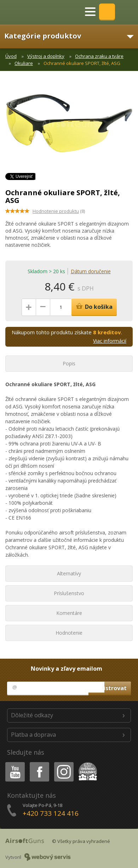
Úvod (11, 56)
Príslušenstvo (69, 593)
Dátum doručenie (91, 271)
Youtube (13, 763)
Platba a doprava (33, 735)
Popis (69, 363)
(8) (59, 211)
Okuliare (24, 63)
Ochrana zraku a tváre (99, 56)
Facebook (39, 763)
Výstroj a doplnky (46, 56)
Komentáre (69, 613)
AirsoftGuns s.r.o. (30, 12)
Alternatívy (69, 573)
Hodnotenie (69, 633)
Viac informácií (110, 341)
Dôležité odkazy (32, 715)
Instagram (63, 763)
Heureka (86, 763)
